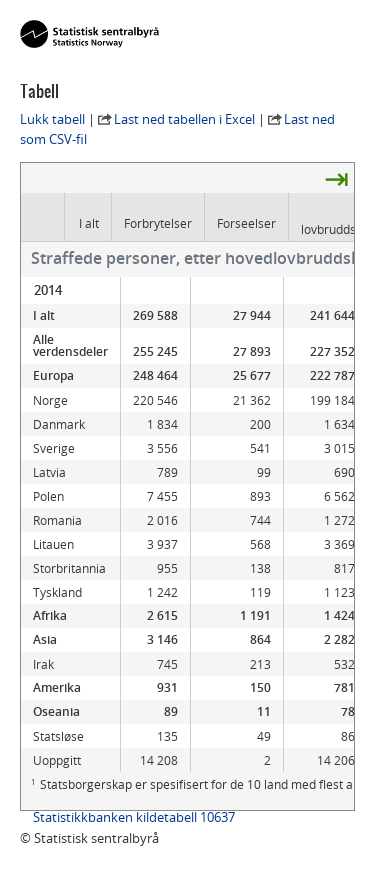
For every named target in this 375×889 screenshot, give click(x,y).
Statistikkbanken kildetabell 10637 (134, 817)
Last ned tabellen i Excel (184, 119)
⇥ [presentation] (336, 178)
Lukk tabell (52, 119)
